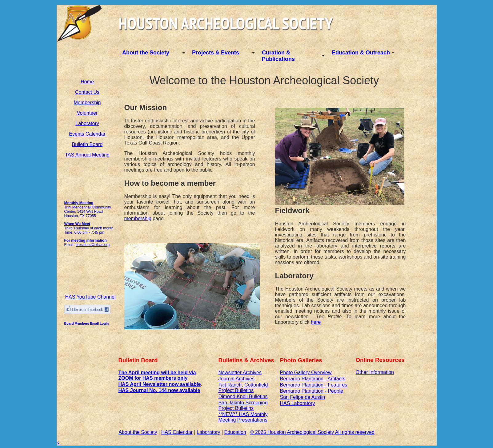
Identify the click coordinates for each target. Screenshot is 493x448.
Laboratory (87, 123)
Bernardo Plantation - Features (314, 385)
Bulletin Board (87, 144)
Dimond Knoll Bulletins (243, 396)
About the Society (146, 53)
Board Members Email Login (87, 323)
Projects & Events (216, 53)
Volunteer (87, 113)
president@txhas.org (92, 245)
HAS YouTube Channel (90, 297)
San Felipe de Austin (303, 397)
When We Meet (77, 224)
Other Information (375, 372)
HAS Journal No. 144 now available (159, 390)
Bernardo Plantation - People (312, 391)
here (316, 322)
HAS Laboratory (298, 403)
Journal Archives (236, 379)
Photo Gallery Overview (306, 373)
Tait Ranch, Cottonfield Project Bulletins (243, 388)
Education (235, 432)
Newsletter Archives (240, 373)
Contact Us (87, 92)
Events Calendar (87, 134)
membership (138, 218)
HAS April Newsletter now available (160, 384)
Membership (87, 103)
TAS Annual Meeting (87, 155)
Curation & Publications (278, 56)
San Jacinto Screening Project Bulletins (243, 405)
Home (87, 82)
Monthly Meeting (79, 203)
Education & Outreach (361, 53)
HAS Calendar (177, 432)
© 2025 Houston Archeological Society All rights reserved (312, 432)
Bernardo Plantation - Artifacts (313, 379)
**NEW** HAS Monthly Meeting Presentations (243, 417)
